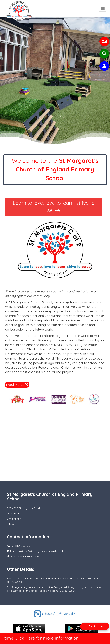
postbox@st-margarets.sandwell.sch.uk (41, 551)
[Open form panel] (95, 626)
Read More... (17, 385)
